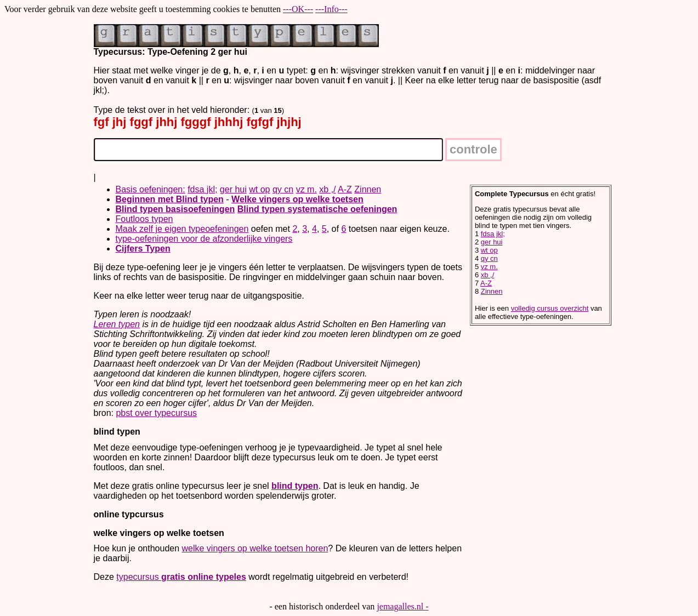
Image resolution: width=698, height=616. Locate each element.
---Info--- (331, 9)
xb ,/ (327, 189)
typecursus (181, 577)
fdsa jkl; (202, 189)
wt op (259, 189)
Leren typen (117, 324)
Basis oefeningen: (151, 189)
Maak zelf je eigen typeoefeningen (182, 229)
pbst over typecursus (156, 413)
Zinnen (368, 189)
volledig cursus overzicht (550, 308)
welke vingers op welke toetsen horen (255, 548)
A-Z (345, 189)
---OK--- (298, 9)
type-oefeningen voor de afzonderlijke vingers (204, 239)
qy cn (283, 189)
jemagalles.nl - (402, 606)
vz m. (307, 189)
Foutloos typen (144, 219)
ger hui (233, 189)
